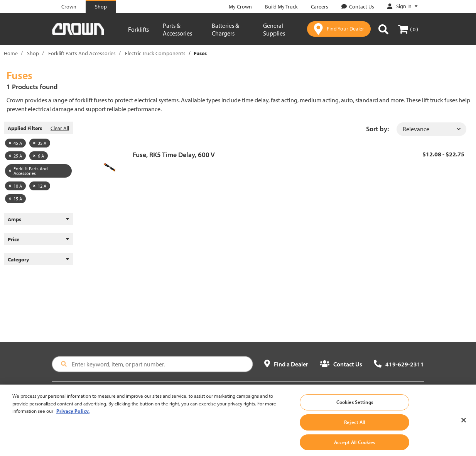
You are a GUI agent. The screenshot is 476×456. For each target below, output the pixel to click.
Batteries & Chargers (225, 29)
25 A (15, 156)
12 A (40, 186)
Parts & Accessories (177, 29)
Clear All (60, 128)
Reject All (354, 429)
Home (11, 53)
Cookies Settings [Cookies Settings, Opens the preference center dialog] (355, 410)
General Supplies (274, 29)
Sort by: (377, 129)
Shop (33, 53)
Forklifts (138, 29)
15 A (15, 199)
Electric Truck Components (155, 53)
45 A (15, 143)
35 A (40, 143)
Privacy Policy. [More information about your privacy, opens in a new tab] (73, 419)
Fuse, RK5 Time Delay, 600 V (174, 155)
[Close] (464, 428)
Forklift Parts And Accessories (82, 53)
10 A (15, 186)
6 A (39, 156)
